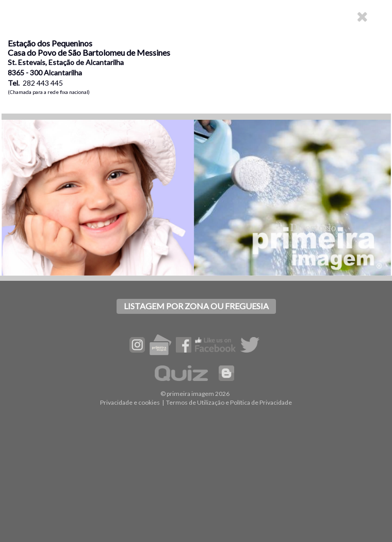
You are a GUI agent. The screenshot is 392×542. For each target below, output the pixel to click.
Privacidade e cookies (130, 402)
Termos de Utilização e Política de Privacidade (229, 402)
